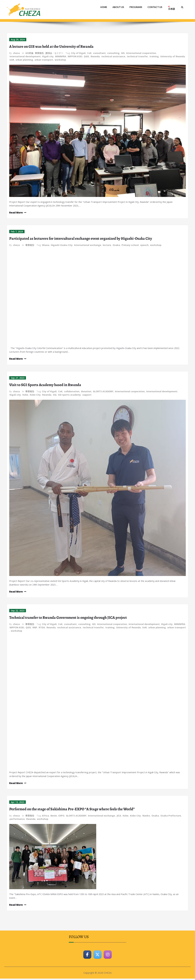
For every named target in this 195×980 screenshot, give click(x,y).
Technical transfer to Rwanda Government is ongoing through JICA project (68, 618)
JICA (119, 817)
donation (86, 392)
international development (25, 56)
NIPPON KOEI (75, 56)
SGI (55, 395)
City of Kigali (78, 53)
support (87, 395)
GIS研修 (29, 53)
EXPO (61, 817)
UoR (12, 60)
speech (144, 245)
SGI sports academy (69, 395)
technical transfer (137, 56)
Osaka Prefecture (171, 817)
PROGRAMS (136, 7)
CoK (89, 53)
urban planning (24, 60)
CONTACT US (155, 7)
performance (17, 820)
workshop (60, 60)
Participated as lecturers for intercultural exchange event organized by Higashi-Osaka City (81, 239)
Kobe (25, 395)
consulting (113, 53)
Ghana (46, 245)
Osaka (116, 245)
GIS (123, 53)
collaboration (72, 392)
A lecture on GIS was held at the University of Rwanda (51, 46)
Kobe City (35, 395)
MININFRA (61, 56)
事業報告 (39, 53)
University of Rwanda (173, 56)
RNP (35, 628)
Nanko (146, 817)
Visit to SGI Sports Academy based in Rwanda (45, 385)
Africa (45, 817)
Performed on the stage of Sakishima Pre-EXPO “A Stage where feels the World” (72, 810)
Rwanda (95, 56)
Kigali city (48, 56)
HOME (104, 7)
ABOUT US (118, 7)
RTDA (42, 628)
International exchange (88, 245)
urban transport (44, 60)
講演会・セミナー (54, 53)
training (154, 56)
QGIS (86, 56)
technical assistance (113, 56)
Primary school (130, 245)
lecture (107, 245)
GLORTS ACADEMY (103, 392)
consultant (99, 53)
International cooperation (141, 53)
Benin (54, 817)
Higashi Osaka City (62, 245)
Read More (16, 213)
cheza (16, 53)
